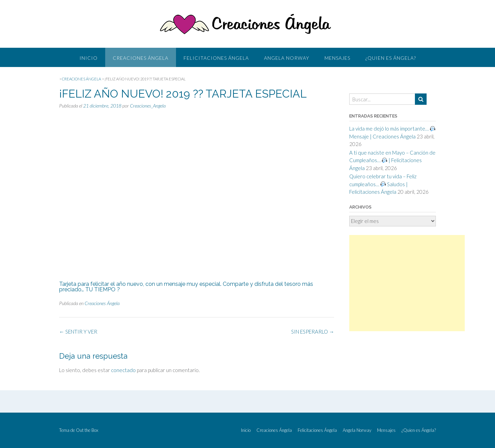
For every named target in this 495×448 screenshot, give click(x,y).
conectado (123, 370)
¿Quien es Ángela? (391, 58)
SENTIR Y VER (78, 332)
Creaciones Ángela (141, 58)
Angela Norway (287, 58)
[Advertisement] (407, 283)
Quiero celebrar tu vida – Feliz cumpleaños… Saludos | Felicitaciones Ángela (383, 184)
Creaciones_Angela (148, 106)
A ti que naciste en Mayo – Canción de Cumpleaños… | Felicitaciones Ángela (392, 160)
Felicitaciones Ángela (216, 58)
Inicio (89, 58)
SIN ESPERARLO (313, 332)
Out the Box (87, 430)
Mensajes (337, 58)
